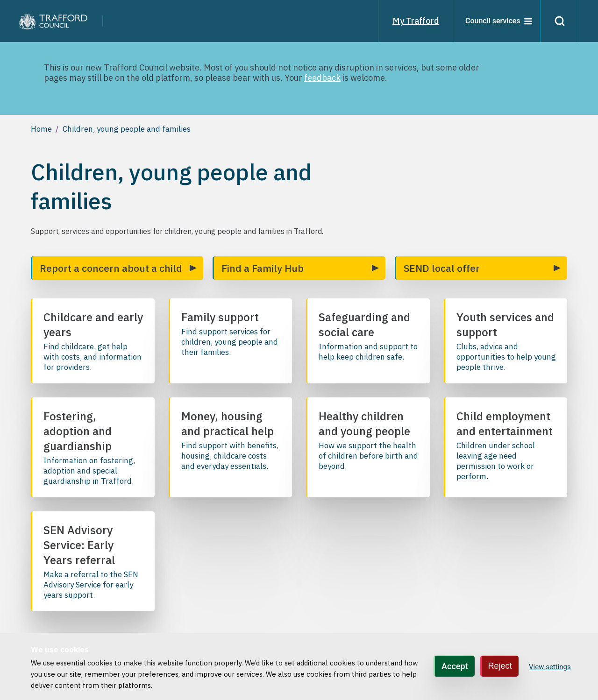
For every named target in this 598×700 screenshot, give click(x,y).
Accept (455, 666)
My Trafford (416, 21)
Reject (500, 666)
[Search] (560, 21)
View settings (550, 667)
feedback (322, 78)
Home (41, 129)
